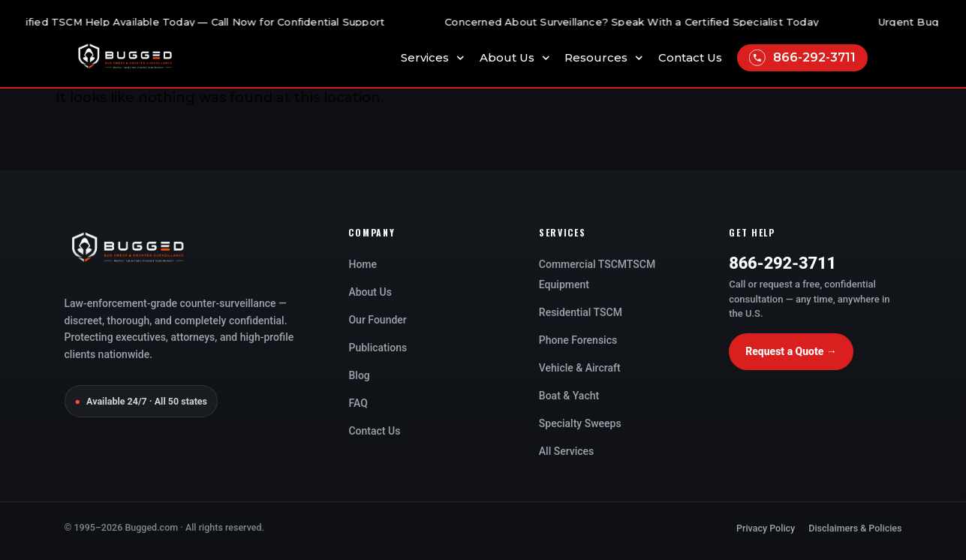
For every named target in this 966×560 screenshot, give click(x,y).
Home (363, 264)
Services (433, 58)
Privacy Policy (766, 528)
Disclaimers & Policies (855, 528)
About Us (515, 58)
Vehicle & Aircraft (580, 368)
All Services (566, 451)
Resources (604, 58)
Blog (359, 375)
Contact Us (690, 58)
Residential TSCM (581, 312)
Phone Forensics (578, 340)
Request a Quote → (791, 351)
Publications (378, 348)
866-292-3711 (814, 57)
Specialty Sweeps (580, 423)
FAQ (358, 403)
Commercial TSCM (583, 264)
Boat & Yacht (569, 396)
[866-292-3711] (757, 58)
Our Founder (377, 320)
